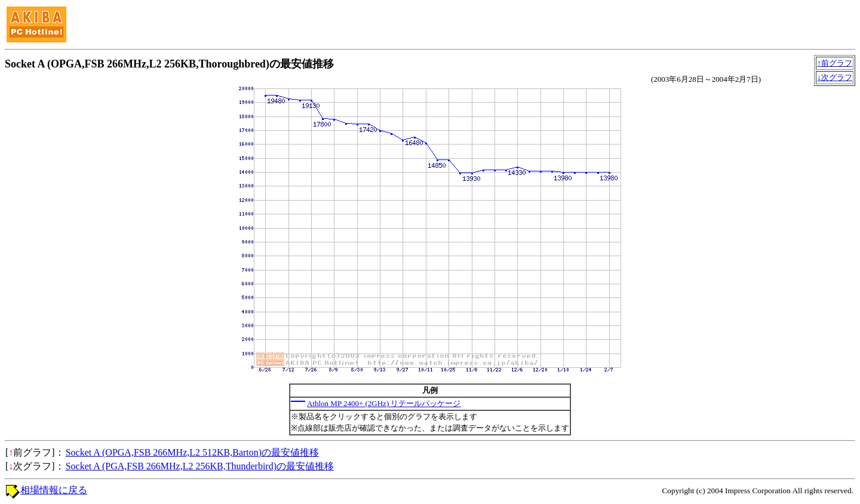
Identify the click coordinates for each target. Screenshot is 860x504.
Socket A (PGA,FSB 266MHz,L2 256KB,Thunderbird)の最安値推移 (200, 466)
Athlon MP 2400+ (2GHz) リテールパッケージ (384, 403)
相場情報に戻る (54, 490)
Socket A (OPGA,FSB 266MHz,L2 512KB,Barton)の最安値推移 (192, 452)
